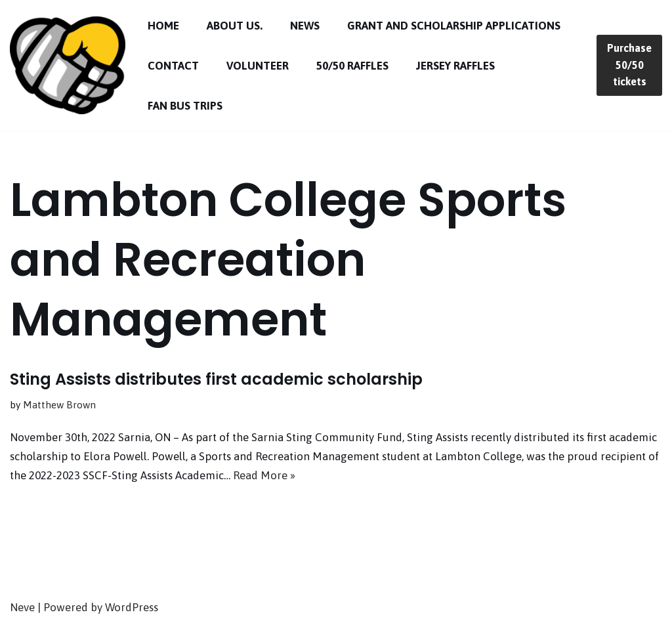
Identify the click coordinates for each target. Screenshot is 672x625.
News (305, 26)
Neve (22, 607)
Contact (173, 66)
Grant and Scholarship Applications (454, 26)
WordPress (132, 607)
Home (163, 26)
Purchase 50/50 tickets (629, 65)
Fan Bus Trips (185, 106)
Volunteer (258, 66)
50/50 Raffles (352, 66)
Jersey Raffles (455, 66)
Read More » (264, 475)
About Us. (235, 26)
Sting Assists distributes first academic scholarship (216, 379)
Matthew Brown (59, 405)
